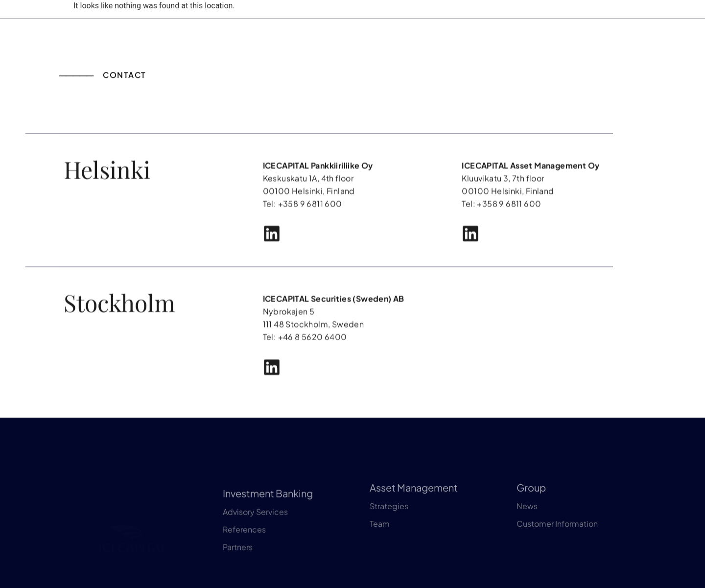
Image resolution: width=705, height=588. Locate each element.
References (244, 556)
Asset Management (414, 508)
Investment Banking (268, 520)
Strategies (389, 527)
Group (531, 508)
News (527, 527)
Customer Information (557, 545)
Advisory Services (255, 538)
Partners (238, 574)
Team (380, 545)
